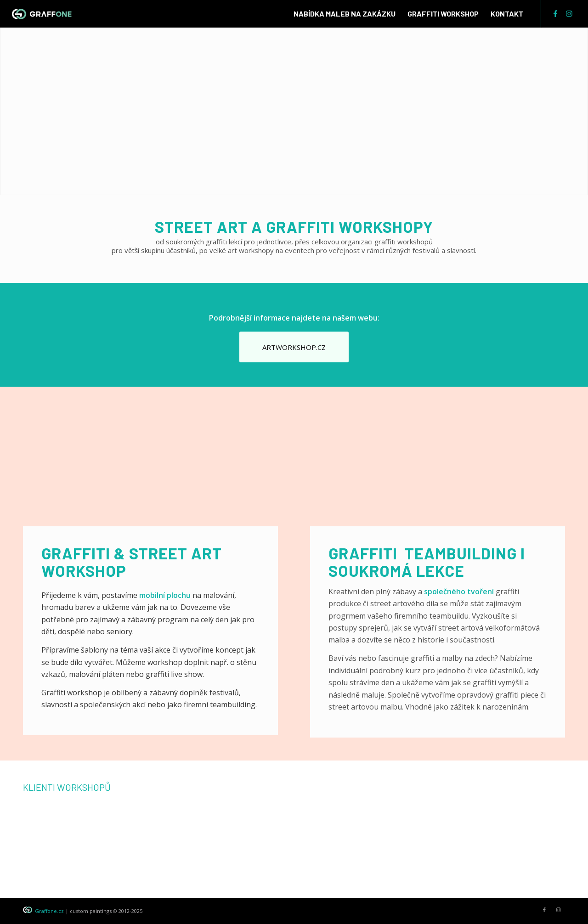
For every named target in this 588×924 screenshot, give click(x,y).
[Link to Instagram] (569, 13)
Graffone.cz (49, 911)
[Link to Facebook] (555, 13)
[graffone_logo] (42, 14)
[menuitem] (345, 14)
